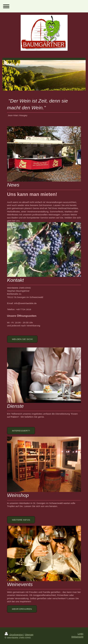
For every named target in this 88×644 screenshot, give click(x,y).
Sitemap (29, 634)
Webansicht (77, 637)
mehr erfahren (22, 609)
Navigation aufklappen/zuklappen (44, 6)
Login (80, 634)
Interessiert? (21, 431)
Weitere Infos (21, 520)
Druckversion (14, 634)
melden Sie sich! (22, 339)
